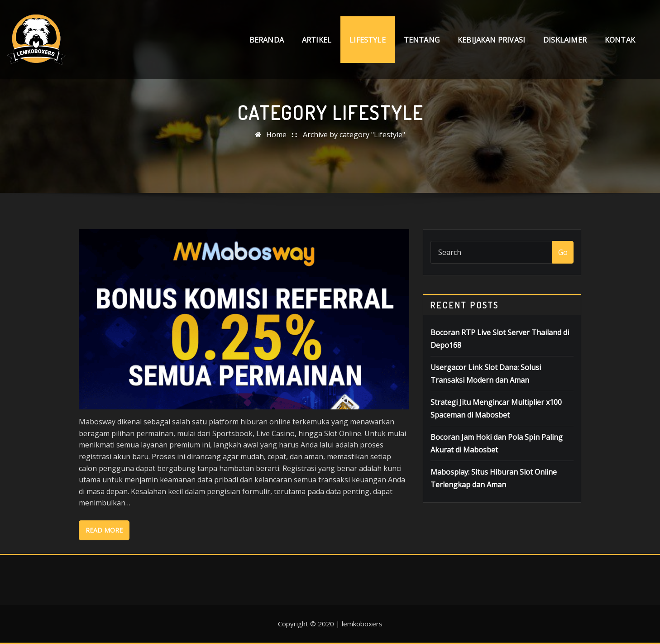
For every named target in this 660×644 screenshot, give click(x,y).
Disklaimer (565, 40)
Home (276, 135)
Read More (104, 530)
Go (563, 252)
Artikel (317, 40)
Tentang (422, 40)
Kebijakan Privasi (491, 40)
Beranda (267, 40)
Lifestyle (368, 40)
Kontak (620, 40)
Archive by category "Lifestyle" (354, 135)
